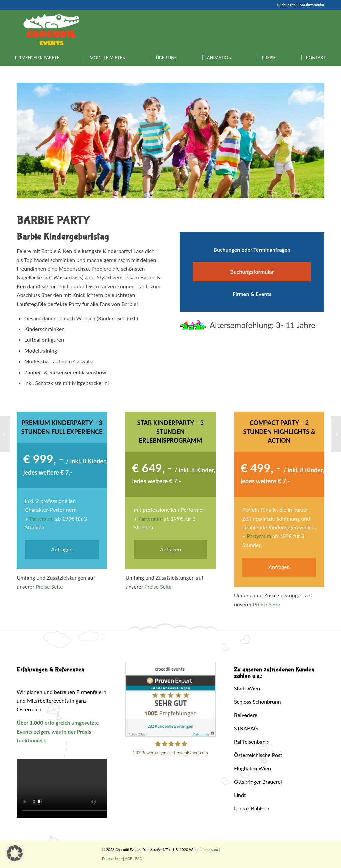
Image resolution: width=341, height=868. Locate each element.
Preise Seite (49, 586)
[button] (15, 853)
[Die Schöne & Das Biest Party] (5, 434)
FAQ (139, 859)
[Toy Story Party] (336, 434)
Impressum (209, 850)
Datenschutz (112, 859)
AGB (129, 859)
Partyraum (41, 518)
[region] (170, 140)
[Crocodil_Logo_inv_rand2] (51, 30)
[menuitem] (37, 58)
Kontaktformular (311, 5)
